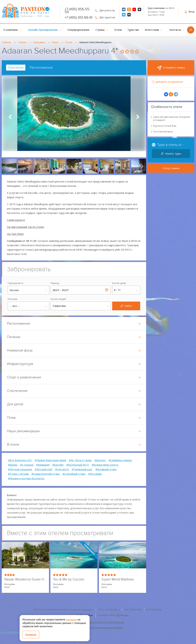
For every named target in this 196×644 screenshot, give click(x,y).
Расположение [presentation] (41, 68)
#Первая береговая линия (50, 460)
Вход (189, 12)
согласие (71, 619)
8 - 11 (117, 290)
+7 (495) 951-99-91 (78, 18)
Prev (10, 117)
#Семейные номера (120, 460)
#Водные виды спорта (105, 465)
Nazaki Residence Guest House (25, 579)
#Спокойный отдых (74, 474)
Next (138, 117)
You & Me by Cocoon (69, 579)
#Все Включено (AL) (20, 460)
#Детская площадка (20, 469)
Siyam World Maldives (118, 579)
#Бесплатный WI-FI (78, 465)
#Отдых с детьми (18, 474)
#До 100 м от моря (80, 460)
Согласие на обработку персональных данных (98, 628)
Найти (126, 306)
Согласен (31, 635)
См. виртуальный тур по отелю (25, 227)
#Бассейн (58, 465)
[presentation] (6, 166)
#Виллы (13, 465)
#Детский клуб (44, 469)
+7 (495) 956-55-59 (77, 11)
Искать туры (171, 153)
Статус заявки (171, 168)
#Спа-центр (62, 469)
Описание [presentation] (16, 68)
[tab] (16, 68)
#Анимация (43, 465)
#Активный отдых (106, 469)
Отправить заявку (171, 68)
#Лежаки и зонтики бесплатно (26, 478)
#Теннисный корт (82, 469)
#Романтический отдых (46, 474)
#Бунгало (100, 460)
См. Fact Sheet (15, 234)
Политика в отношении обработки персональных (98, 622)
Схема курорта (16, 220)
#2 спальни (27, 465)
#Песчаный (95, 474)
